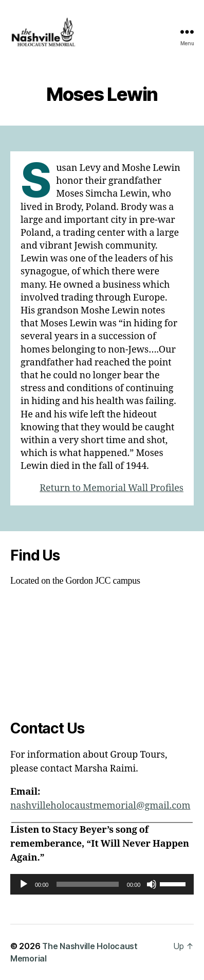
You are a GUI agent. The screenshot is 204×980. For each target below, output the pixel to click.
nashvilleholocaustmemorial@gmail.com (100, 806)
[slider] (88, 884)
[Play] (24, 884)
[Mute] (152, 884)
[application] (102, 884)
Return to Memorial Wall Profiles (112, 488)
